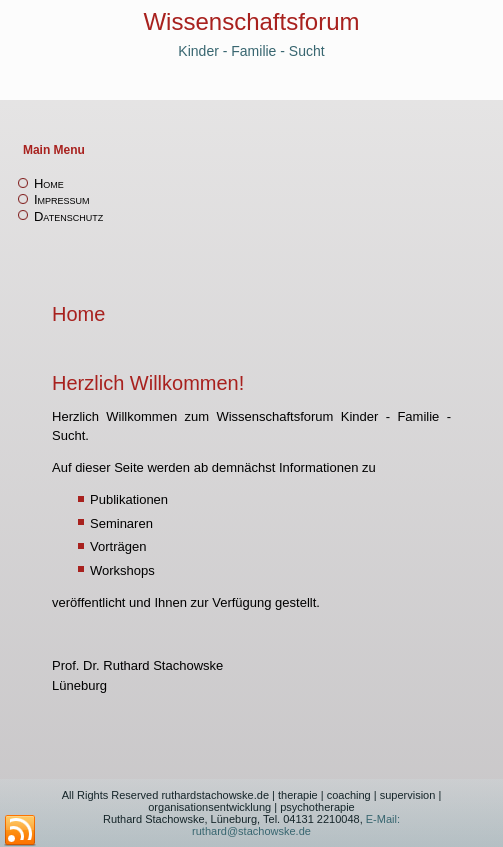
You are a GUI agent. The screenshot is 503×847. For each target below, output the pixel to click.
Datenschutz (68, 216)
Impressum (62, 199)
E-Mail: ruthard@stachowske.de (296, 825)
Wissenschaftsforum (251, 21)
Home (49, 183)
